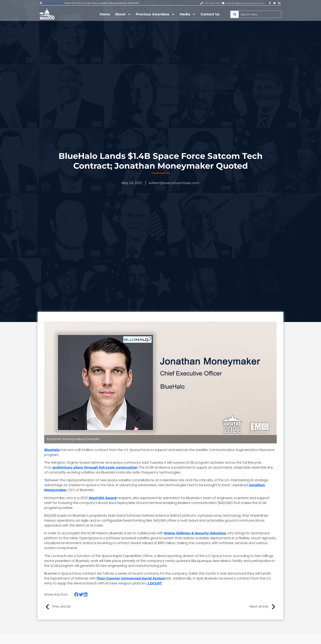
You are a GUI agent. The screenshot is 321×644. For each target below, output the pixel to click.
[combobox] (256, 14)
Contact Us (210, 14)
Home (105, 14)
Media (188, 14)
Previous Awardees (155, 14)
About (123, 14)
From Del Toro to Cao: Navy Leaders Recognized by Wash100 (102, 3)
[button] (76, 595)
